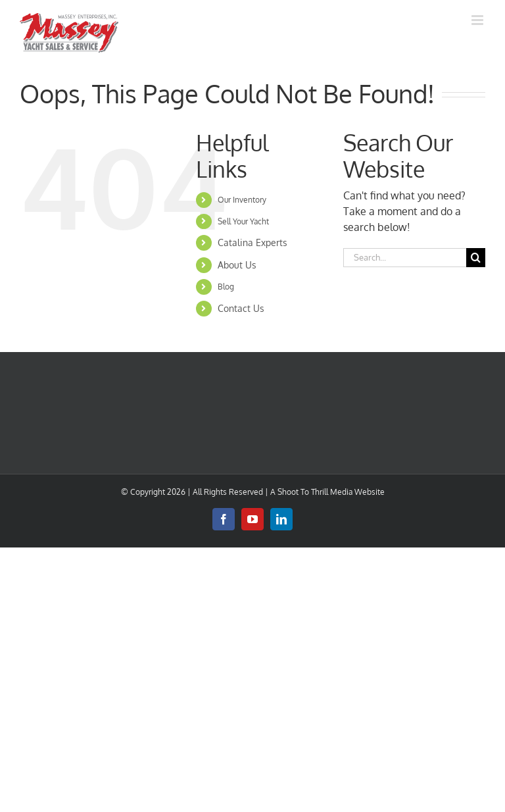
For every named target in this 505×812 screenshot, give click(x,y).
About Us (237, 265)
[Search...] (405, 258)
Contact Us (241, 308)
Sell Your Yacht (243, 221)
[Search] (476, 258)
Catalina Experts (252, 242)
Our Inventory (242, 200)
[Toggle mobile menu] (478, 20)
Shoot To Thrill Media (315, 492)
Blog (226, 287)
